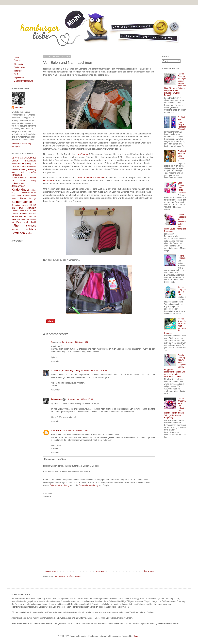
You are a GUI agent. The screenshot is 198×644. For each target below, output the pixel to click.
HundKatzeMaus (19, 178)
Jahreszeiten (18, 186)
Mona (14, 198)
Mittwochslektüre (30, 196)
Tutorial (33, 211)
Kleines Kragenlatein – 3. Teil (182, 291)
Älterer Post (149, 572)
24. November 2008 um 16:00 (75, 342)
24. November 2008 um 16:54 (80, 399)
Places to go (28, 198)
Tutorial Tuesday (19, 214)
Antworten (56, 361)
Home (17, 57)
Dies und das (19, 167)
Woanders (17, 216)
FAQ (16, 74)
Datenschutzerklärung (59, 485)
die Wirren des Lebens (27, 219)
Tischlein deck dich (20, 211)
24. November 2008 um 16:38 (94, 371)
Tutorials (18, 71)
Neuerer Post (50, 572)
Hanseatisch (17, 175)
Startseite (100, 572)
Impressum (19, 77)
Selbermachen (22, 202)
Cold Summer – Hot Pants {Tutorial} (182, 188)
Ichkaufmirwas (18, 183)
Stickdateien (19, 67)
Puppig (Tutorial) (182, 257)
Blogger (136, 636)
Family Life (32, 167)
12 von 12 (17, 158)
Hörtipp (34, 181)
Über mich (19, 61)
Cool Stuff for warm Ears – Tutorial (182, 155)
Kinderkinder (20, 190)
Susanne (57, 399)
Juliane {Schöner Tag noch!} (67, 371)
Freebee (15, 170)
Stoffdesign (19, 64)
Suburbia (32, 208)
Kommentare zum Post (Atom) (67, 576)
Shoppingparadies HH (22, 205)
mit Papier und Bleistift (24, 222)
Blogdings (27, 164)
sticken (29, 233)
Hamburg (23, 170)
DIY (35, 164)
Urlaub (33, 214)
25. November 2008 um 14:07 (75, 430)
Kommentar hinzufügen (55, 459)
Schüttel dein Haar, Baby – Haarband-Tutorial (182, 123)
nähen (16, 225)
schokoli (57, 430)
